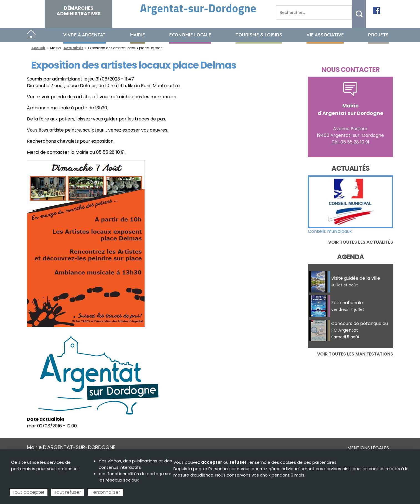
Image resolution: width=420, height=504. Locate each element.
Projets (379, 35)
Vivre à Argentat (84, 35)
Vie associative (325, 35)
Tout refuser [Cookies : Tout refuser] (68, 492)
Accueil (31, 35)
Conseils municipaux (330, 231)
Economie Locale (190, 35)
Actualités (73, 48)
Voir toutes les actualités (361, 242)
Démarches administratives (79, 11)
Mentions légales (368, 448)
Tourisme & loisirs (259, 35)
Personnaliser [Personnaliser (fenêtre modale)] (105, 492)
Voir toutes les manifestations (355, 354)
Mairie (138, 35)
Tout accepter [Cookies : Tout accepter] (29, 492)
